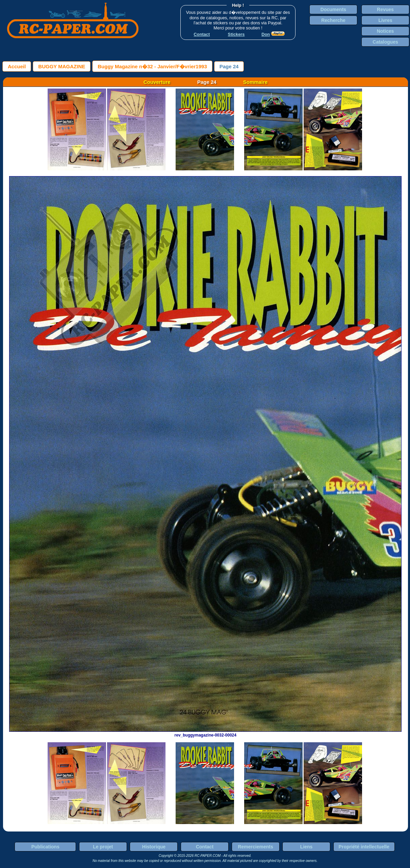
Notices (386, 31)
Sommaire (255, 82)
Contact (205, 847)
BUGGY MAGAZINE (62, 66)
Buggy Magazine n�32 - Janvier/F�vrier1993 (152, 66)
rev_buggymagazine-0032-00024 (205, 733)
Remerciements (255, 847)
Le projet (103, 847)
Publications (45, 847)
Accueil (17, 66)
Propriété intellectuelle (364, 847)
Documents (333, 9)
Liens (306, 847)
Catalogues (385, 42)
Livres (385, 20)
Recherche (333, 20)
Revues (385, 9)
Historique (154, 847)
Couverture (157, 82)
